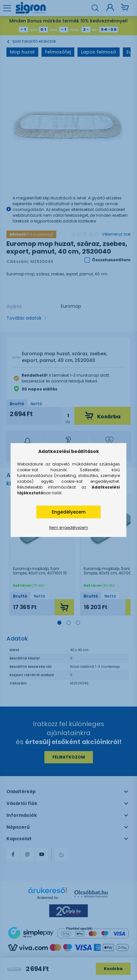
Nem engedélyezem (69, 528)
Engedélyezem (69, 512)
